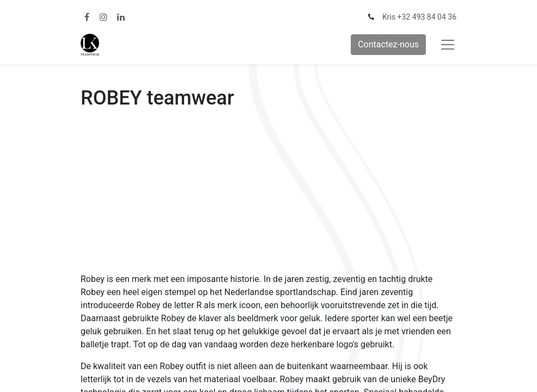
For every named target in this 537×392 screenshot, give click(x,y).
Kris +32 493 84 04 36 (419, 17)
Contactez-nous (388, 44)
